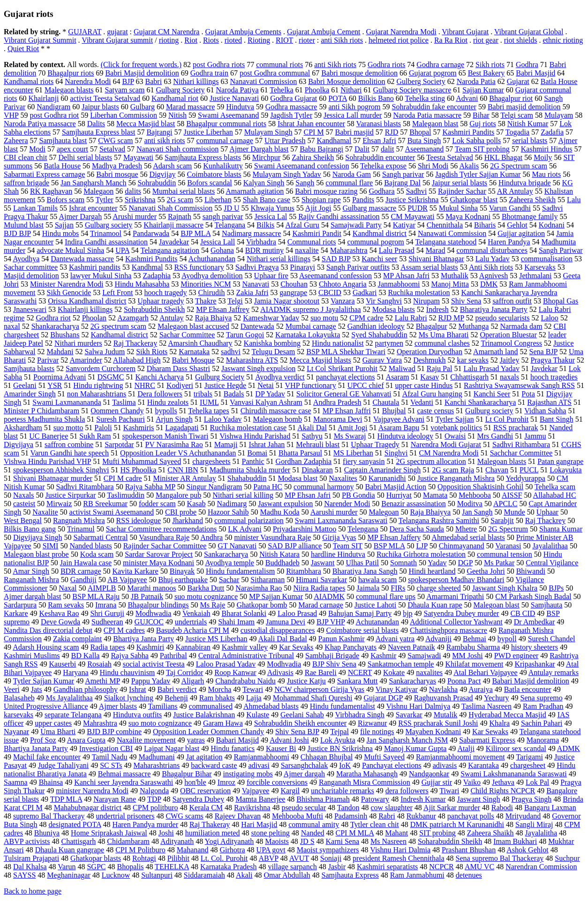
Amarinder (86, 360)
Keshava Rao (59, 613)
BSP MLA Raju (96, 596)
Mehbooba (475, 495)
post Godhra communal (275, 73)
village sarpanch (292, 867)
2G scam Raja (453, 470)
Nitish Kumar (528, 124)
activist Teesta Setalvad (105, 98)
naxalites (429, 672)
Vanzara (343, 301)
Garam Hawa (223, 723)
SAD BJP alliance (295, 546)
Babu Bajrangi (321, 149)
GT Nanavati (237, 546)
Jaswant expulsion (285, 504)
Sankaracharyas (413, 681)
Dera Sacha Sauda (417, 529)
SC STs (111, 765)
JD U (231, 208)
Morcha (220, 689)
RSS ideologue (139, 520)
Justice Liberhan (208, 132)
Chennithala (445, 225)
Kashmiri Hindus (547, 149)
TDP (154, 799)
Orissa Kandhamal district (87, 301)
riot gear (486, 40)
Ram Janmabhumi (417, 875)
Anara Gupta (86, 740)
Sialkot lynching (129, 698)
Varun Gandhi (510, 208)
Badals (234, 394)
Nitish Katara (279, 554)
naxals (509, 377)
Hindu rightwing (98, 385)
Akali (244, 875)
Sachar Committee (187, 335)
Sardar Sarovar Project (159, 554)
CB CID (523, 613)
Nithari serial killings (279, 259)
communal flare (349, 183)
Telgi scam (517, 115)
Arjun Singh (174, 419)
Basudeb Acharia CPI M (193, 630)
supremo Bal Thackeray (49, 816)
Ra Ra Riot (451, 40)
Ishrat (137, 689)
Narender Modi (347, 504)
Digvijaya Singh (38, 537)
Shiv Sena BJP (297, 732)
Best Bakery (486, 73)
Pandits (363, 200)
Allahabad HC (555, 495)
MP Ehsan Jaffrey (223, 309)
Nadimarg (232, 504)
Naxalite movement (146, 740)
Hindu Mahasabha (142, 284)
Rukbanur (421, 816)
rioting (169, 40)
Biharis (485, 225)
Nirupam (426, 301)
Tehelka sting (425, 98)
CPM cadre (366, 318)
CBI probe (181, 512)
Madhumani (156, 757)
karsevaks (19, 715)
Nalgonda (154, 791)
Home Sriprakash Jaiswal (109, 833)
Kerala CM (206, 808)
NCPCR (441, 867)
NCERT (360, 672)
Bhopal (420, 132)
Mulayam (559, 115)
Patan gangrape (560, 461)
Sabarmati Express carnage (44, 174)
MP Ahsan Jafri (406, 276)
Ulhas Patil (362, 563)
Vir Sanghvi (384, 301)
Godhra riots (386, 64)
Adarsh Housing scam (46, 647)
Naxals (23, 495)
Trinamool (106, 233)
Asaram (398, 377)
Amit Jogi (353, 428)
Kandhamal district (119, 335)
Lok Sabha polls (476, 140)
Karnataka (194, 352)
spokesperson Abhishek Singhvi (61, 470)
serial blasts (530, 140)
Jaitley (510, 360)
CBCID (330, 292)
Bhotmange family (530, 216)
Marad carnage (321, 605)
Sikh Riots (152, 352)
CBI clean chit (25, 157)
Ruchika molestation (419, 292)
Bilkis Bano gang (30, 529)
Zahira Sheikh (313, 157)
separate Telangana (73, 715)
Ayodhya (26, 259)
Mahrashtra (100, 723)
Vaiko (472, 782)
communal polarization (249, 520)
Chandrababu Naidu (245, 681)
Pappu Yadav (151, 681)
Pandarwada (151, 233)
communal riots (279, 64)
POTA (338, 98)
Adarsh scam (172, 166)
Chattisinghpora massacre (449, 630)
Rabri (387, 816)
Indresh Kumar (423, 799)
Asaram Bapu (399, 428)
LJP (422, 546)
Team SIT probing (482, 149)
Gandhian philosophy (86, 689)
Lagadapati (182, 428)
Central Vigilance (552, 563)
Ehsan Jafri (379, 140)
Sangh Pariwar (561, 250)
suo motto (68, 428)
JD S (307, 841)
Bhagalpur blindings (158, 605)
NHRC (145, 385)
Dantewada (257, 326)
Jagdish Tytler (291, 115)
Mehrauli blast (318, 444)
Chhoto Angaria (343, 284)
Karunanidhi (387, 478)
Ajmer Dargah (80, 216)
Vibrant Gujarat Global (529, 32)
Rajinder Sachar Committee (165, 546)
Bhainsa (51, 782)
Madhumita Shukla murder (250, 470)
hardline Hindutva (338, 554)
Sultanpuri (157, 875)
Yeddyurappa (525, 478)
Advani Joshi (289, 740)
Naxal (68, 588)
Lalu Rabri (411, 318)
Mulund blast (24, 225)
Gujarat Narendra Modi (401, 32)
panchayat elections (346, 377)
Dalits (96, 124)
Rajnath (180, 216)
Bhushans (65, 335)
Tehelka (281, 90)
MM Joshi (467, 656)
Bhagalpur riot (511, 98)
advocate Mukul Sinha (70, 250)
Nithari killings (196, 81)
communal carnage (225, 140)
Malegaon (98, 191)
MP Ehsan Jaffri (347, 411)
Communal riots (312, 242)
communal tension (505, 554)
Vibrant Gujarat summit (117, 40)
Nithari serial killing (243, 495)
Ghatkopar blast (474, 200)
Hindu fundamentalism (240, 571)
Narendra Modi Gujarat (446, 444)
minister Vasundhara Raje (272, 537)
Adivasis (280, 672)
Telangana (230, 225)
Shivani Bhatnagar (436, 259)
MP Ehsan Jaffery (394, 537)
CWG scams (184, 816)
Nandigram (53, 107)
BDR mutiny (264, 250)
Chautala (386, 402)
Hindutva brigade (525, 183)
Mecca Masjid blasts (320, 360)
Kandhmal (147, 267)
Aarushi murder (334, 512)
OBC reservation (205, 791)
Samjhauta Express (350, 875)
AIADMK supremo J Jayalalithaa (311, 309)
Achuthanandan (212, 259)
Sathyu (312, 436)
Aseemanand (425, 149)
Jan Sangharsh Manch (93, 183)
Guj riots (482, 124)
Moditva (470, 504)
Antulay (172, 318)
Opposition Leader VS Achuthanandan (178, 453)
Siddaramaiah (204, 875)
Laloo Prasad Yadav (226, 664)
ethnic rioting (563, 40)
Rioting (259, 40)
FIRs (398, 588)
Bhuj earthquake (183, 580)
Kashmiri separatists (387, 867)
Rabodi (502, 808)
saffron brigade (26, 183)
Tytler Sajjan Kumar (44, 681)
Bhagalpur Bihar (187, 774)
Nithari (351, 90)
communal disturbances (492, 250)
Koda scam (97, 554)
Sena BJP (543, 352)
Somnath (403, 563)
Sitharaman (268, 580)
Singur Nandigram (215, 487)
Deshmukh (429, 360)
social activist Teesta (154, 664)
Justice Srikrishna (412, 200)
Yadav (437, 563)
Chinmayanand (462, 546)
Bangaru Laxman (550, 808)
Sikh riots (490, 64)
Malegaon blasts (69, 90)
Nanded (313, 833)
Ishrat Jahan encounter (311, 124)
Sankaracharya (226, 554)
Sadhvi (416, 191)
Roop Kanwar (235, 672)
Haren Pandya (509, 242)
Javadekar (174, 242)
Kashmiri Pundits (151, 259)
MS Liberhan (353, 453)
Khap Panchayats (351, 647)
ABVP (268, 858)
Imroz (226, 782)
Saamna (16, 782)
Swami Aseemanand (228, 115)
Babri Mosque (193, 360)
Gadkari (365, 292)
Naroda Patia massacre (427, 115)
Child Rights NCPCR (503, 791)
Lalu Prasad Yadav (491, 368)
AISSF (512, 495)
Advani (467, 98)
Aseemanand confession (335, 276)
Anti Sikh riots (491, 267)
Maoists (277, 841)
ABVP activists (27, 841)
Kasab (196, 504)
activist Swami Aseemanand (112, 512)
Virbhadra (261, 242)
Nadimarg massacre (251, 233)
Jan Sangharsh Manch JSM (407, 740)
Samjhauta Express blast (98, 132)
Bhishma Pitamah (323, 799)
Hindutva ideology (406, 436)
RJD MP (451, 318)
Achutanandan (377, 622)
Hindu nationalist (338, 343)
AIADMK (329, 596)
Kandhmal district (380, 233)
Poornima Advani (60, 377)
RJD (392, 132)
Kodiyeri (180, 385)
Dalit (362, 149)
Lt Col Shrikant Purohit (342, 368)
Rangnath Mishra (79, 520)
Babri (154, 81)
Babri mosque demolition (359, 73)
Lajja (254, 698)
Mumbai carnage (311, 326)
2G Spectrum (508, 529)
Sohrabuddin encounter (380, 157)
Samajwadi (424, 656)
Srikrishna (140, 200)
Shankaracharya (55, 326)
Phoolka (317, 90)
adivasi (259, 765)
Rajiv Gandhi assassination (339, 216)
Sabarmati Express (487, 740)
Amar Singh (31, 571)
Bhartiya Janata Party (36, 748)
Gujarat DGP (383, 698)
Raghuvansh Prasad (444, 698)
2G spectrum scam (118, 326)
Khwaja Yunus (273, 208)
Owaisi (455, 436)
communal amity (314, 824)
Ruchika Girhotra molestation (421, 554)
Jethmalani (535, 276)
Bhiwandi (531, 571)
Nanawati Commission (452, 233)
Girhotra (232, 850)
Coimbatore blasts (214, 174)
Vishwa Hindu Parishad (255, 436)
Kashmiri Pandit (317, 233)
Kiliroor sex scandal (516, 748)
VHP (11, 115)
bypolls (166, 411)
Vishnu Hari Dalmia (400, 850)
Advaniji (438, 639)
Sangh (305, 183)
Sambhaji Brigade (332, 656)
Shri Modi (433, 166)
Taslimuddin (126, 495)
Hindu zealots (168, 402)
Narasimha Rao (259, 588)
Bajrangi (159, 132)
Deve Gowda (60, 622)
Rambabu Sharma (473, 647)
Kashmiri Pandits (468, 132)
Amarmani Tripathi (455, 596)
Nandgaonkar (429, 774)
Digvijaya (19, 444)
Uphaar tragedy (161, 301)
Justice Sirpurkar (70, 495)
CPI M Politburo (140, 850)
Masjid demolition (31, 276)
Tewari (253, 689)
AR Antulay (515, 191)
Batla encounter (528, 689)
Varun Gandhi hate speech (70, 453)
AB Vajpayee (127, 580)
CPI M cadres (124, 630)
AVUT (299, 858)
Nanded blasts (90, 546)
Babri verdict (177, 689)
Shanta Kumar (561, 529)
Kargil (290, 791)
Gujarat (518, 81)
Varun (67, 867)
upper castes (53, 723)
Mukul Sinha (458, 208)
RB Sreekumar (105, 504)
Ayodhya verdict (280, 377)
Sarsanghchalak (304, 765)
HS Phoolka (138, 470)
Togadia (517, 132)
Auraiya (481, 689)
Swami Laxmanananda (67, 402)
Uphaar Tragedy (375, 444)
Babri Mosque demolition (347, 81)
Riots (211, 40)
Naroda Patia (476, 81)
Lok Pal (537, 782)
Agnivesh (494, 276)
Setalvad (112, 149)
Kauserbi (62, 664)
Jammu (535, 436)
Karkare (16, 613)
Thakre (206, 301)
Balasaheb (19, 698)
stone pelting (271, 833)
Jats (37, 689)
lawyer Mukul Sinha (101, 276)
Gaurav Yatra (382, 360)
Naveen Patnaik (411, 647)
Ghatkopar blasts (96, 858)
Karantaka (483, 765)
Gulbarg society (109, 225)
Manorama (543, 740)
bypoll (507, 639)
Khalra (499, 723)
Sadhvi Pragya (257, 267)
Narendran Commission (541, 867)
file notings (377, 732)
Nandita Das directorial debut (48, 630)
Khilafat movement (474, 664)
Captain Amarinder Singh (383, 470)
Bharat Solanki (244, 613)
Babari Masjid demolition (530, 681)
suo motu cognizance (206, 596)
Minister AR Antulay (185, 478)
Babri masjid (354, 132)
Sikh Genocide (69, 292)
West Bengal (23, 520)
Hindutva (240, 107)
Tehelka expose (383, 166)
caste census (435, 411)
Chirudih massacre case (276, 411)
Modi (37, 149)
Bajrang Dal (402, 183)
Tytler (105, 200)
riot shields (521, 40)
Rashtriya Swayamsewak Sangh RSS (519, 385)
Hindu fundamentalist (343, 706)
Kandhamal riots (29, 81)
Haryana (75, 672)
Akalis (469, 166)
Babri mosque (117, 174)
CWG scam (115, 140)
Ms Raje (213, 605)
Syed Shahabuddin (379, 335)
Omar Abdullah (287, 875)
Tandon (348, 808)
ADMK (569, 748)
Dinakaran (317, 470)
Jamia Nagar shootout (287, 301)
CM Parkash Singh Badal (533, 596)
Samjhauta (547, 605)
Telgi (235, 301)
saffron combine (69, 444)
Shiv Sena (466, 301)
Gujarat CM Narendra (166, 32)
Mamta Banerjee (260, 799)
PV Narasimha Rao (174, 444)
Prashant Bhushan (469, 850)
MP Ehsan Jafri (308, 495)
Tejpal (339, 732)
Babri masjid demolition (524, 107)
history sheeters (535, 647)
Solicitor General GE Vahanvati (344, 394)
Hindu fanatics (233, 748)
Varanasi (508, 546)
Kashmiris (139, 428)
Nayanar (16, 732)
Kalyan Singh (264, 183)
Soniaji (331, 858)
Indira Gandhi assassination (106, 242)
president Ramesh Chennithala (399, 858)
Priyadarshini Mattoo (305, 529)
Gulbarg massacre (369, 208)
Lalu (574, 200)
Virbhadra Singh (360, 715)
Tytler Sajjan (455, 419)
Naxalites (343, 478)
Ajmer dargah (304, 774)
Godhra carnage (440, 64)
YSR (55, 385)
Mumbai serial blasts (184, 191)
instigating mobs (248, 774)
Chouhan (294, 284)
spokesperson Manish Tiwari (165, 436)
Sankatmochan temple (401, 664)
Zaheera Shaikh (490, 833)
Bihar (481, 115)
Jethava (503, 782)
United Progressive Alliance (46, 706)
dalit (387, 149)
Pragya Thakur (552, 360)
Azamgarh (133, 318)
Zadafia (552, 132)
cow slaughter (392, 808)
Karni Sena (343, 841)
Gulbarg (143, 107)
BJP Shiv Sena (334, 664)
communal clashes (442, 343)
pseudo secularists (503, 318)
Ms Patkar (499, 563)
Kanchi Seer (492, 394)
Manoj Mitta (450, 284)
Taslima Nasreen (486, 706)
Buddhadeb (283, 563)
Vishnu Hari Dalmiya (418, 706)
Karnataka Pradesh (228, 867)
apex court (72, 149)
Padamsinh (351, 816)
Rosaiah (99, 664)
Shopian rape (321, 200)
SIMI (51, 546)
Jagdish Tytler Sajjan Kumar (478, 174)
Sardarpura (20, 605)
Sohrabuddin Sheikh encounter (300, 723)
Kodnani (552, 225)
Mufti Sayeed (384, 757)
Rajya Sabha (129, 656)
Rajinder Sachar (462, 191)
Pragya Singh (532, 799)
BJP (128, 81)
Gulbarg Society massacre (412, 90)
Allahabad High (137, 360)
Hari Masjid (259, 824)
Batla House (62, 166)
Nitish (177, 115)
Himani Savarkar (321, 580)
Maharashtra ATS (252, 360)
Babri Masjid (535, 73)
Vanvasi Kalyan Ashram (266, 402)
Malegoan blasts (502, 461)
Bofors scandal (210, 183)
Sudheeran (107, 622)
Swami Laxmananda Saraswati (341, 520)
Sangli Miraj (534, 824)
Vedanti (422, 402)
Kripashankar (535, 664)
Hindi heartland (432, 571)
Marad (436, 250)
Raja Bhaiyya (431, 512)
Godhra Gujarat (294, 98)
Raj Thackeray (135, 343)
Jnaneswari (30, 309)
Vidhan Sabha (545, 411)
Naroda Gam (352, 174)
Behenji (176, 698)
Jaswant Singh (479, 799)
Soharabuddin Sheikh (450, 841)
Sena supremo (541, 698)
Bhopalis (131, 867)
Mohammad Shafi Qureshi (313, 698)
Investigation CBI (106, 748)
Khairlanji (43, 98)
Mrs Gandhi (495, 436)
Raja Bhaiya (214, 318)
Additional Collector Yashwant (456, 622)
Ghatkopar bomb (262, 605)
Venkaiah (196, 613)
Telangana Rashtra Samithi (439, 520)
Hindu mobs (61, 233)
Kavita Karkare (136, 571)
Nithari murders (78, 343)
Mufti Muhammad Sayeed (142, 461)
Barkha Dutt (206, 588)
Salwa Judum (105, 352)
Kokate (394, 672)
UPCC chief (366, 385)
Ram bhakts (217, 698)
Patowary (375, 799)
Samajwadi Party (356, 225)
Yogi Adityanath (230, 841)
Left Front (117, 292)
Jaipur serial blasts (460, 183)
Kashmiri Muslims (32, 656)
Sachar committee (31, 267)
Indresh (437, 309)
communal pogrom (375, 242)
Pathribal (173, 656)
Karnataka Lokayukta (308, 335)
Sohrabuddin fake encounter (434, 107)
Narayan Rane (115, 799)
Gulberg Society (421, 81)
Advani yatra (395, 639)
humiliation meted (213, 833)
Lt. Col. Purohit (224, 858)
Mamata (435, 495)
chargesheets (211, 461)
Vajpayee (256, 791)
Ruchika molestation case (249, 428)
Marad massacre (190, 107)
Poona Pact (464, 681)
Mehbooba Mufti (298, 816)
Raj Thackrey (545, 520)
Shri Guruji (107, 613)
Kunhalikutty (223, 166)
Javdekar (544, 368)
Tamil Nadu (110, 757)
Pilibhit (178, 858)
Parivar (48, 360)
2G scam (180, 200)
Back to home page (33, 891)
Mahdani (60, 352)
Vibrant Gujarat (465, 32)
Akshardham (23, 428)
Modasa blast (298, 478)
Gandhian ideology (376, 326)
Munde (515, 512)
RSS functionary (199, 267)
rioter (307, 40)
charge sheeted (438, 588)
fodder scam (157, 504)
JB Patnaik (147, 596)
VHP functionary (311, 385)
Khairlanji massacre (173, 225)
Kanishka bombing (272, 343)
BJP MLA (196, 233)
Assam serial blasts (429, 267)
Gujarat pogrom (433, 73)
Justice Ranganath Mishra (456, 478)
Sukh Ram (95, 436)
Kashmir (383, 656)
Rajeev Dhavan (238, 816)
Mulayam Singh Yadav (287, 174)
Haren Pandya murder (145, 824)
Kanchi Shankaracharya (480, 402)
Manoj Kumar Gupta (415, 748)
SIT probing (437, 833)
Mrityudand (523, 816)
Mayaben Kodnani (433, 732)
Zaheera (16, 140)
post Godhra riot (54, 115)
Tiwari (449, 791)
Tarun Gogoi (245, 335)
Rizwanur (372, 723)
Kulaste (258, 715)
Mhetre (466, 529)
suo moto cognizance (160, 723)
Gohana (222, 250)
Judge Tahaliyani (63, 765)
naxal (12, 326)
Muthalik (455, 276)
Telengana (363, 529)
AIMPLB (102, 588)
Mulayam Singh (268, 132)
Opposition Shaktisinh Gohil (480, 487)
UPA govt (271, 850)
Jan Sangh (477, 512)
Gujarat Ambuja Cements (243, 32)
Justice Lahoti (375, 605)
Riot (191, 40)
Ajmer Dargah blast (259, 149)
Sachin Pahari (542, 723)
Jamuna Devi (286, 622)
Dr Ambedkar (535, 622)
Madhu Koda (280, 512)
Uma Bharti (58, 732)
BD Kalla (86, 656)
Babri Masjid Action (396, 487)
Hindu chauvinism (128, 672)
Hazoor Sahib (228, 512)
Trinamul (81, 529)
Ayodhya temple (230, 563)
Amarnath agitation (255, 191)
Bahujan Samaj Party (360, 613)
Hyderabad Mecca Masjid (507, 715)
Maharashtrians (157, 765)
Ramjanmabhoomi (262, 757)
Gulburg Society (220, 377)
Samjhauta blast (63, 140)
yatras (196, 740)
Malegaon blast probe (36, 554)
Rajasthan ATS (549, 402)
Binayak (182, 571)
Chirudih (212, 292)
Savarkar (409, 715)
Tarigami (529, 757)
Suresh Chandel (552, 639)
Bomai (257, 453)
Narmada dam (521, 326)
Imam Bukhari (515, 841)
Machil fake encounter (47, 757)
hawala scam (377, 580)
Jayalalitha (541, 833)
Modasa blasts (394, 309)
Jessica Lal (271, 216)
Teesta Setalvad (450, 157)
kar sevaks (473, 360)
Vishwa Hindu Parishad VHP (47, 461)
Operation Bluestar (508, 335)
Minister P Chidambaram (41, 411)
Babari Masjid (237, 740)
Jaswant (323, 563)
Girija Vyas (339, 537)
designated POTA (75, 824)
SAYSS (24, 875)
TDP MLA (66, 799)
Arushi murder (135, 216)
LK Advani (245, 529)
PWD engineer (516, 656)
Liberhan (218, 200)
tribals (203, 394)
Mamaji (226, 444)
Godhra (527, 64)
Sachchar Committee (521, 453)
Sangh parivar (403, 174)
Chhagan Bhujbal (327, 757)
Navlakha (443, 689)
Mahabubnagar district (88, 808)
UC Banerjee (49, 436)
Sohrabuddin (157, 183)
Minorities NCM (206, 284)
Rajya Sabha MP (150, 487)
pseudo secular (304, 808)
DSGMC (111, 377)
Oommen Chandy (117, 411)
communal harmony (324, 487)
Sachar (229, 580)
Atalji (466, 748)
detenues (469, 875)
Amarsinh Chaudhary (200, 343)
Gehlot (517, 225)
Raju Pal (440, 368)
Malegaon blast (435, 124)
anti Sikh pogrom (354, 107)
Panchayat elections (392, 765)
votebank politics (456, 428)
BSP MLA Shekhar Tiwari (346, 352)
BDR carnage (81, 571)
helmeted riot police (399, 40)
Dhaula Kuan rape (435, 605)
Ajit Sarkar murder (452, 808)
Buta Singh (424, 140)
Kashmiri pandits (95, 267)
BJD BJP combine (114, 732)
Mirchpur (266, 157)
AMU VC (479, 867)
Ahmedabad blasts (271, 706)
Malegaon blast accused (193, 326)
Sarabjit (502, 520)
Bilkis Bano (376, 98)
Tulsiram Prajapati (31, 858)
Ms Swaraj (350, 436)
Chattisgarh (79, 841)
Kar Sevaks (296, 647)
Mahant (396, 833)
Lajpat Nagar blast (172, 748)
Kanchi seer (379, 259)
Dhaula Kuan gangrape (70, 850)
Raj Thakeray (210, 824)
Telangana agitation (170, 250)
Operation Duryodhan (430, 352)
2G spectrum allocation (431, 461)
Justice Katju (306, 681)
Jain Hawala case (86, 563)
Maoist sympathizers (328, 850)
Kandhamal (334, 140)
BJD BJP (17, 233)
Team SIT (348, 546)
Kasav (430, 377)
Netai (266, 385)
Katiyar (404, 225)
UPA (122, 250)
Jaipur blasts (100, 107)
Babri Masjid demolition (142, 73)
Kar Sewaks (490, 732)
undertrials (191, 622)
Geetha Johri (486, 571)
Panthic (253, 461)
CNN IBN (183, 470)
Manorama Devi (338, 419)
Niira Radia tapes (319, 588)
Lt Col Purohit (507, 419)
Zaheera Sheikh (532, 200)
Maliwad (402, 368)
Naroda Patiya (237, 90)
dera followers (407, 791)
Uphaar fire (271, 276)
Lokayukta (565, 470)
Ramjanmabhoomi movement (460, 757)
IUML (209, 402)
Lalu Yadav (493, 259)
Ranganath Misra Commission (365, 782)
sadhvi (231, 352)
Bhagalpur (432, 326)
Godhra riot (53, 318)
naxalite (307, 250)
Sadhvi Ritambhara (85, 487)
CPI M (313, 132)
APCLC (505, 504)
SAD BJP (336, 259)
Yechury (496, 698)
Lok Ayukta (338, 740)
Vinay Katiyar (397, 689)
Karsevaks (540, 267)
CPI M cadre (123, 478)
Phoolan (94, 318)
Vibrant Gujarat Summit (40, 40)
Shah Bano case (267, 200)
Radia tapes (107, 647)
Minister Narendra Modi (67, 284)
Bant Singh (557, 419)
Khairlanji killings (85, 309)
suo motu (324, 318)
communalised (211, 706)
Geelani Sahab (302, 715)
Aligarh (192, 681)
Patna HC (268, 487)
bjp (407, 613)
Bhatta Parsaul (300, 453)
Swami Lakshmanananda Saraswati (514, 774)
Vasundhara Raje (164, 537)
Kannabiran (193, 647)
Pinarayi (303, 267)
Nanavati (256, 284)
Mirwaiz (59, 504)
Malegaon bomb (278, 419)
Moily (543, 157)
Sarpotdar (119, 444)
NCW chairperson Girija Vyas (319, 689)
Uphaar (547, 512)
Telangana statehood (446, 242)
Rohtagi (144, 858)
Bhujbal (394, 411)
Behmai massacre (124, 774)
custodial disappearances (278, 630)
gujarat (117, 32)
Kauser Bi (281, 748)
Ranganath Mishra (31, 580)
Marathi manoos (151, 588)
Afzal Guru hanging (432, 394)
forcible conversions (277, 782)
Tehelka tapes (208, 411)
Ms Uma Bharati (444, 335)
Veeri (12, 689)
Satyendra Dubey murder (462, 613)
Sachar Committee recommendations (161, 529)
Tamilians (163, 706)
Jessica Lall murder (353, 115)
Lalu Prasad (397, 250)
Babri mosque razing (326, 191)
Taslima (124, 402)
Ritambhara (304, 571)
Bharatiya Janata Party (494, 309)
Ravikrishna (252, 808)
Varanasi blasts (379, 124)
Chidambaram (128, 841)
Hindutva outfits (137, 715)
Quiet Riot (23, 49)
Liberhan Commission (124, 115)
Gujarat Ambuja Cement (324, 32)
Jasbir (337, 867)
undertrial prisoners (125, 816)
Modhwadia (153, 613)
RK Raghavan (51, 191)
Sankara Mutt (358, 681)
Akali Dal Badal (283, 639)
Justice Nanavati (234, 98)
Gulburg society (489, 411)
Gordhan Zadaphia (304, 461)
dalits (133, 191)
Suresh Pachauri (121, 419)
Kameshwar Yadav (271, 318)
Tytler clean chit (375, 824)
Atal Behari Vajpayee (486, 672)
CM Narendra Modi (449, 453)
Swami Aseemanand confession (302, 166)
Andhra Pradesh (337, 402)
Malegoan (384, 512)
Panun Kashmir (342, 639)
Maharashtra (349, 250)
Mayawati (138, 157)
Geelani (25, 385)
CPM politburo (155, 808)
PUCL (529, 470)
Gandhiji (83, 580)
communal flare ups (386, 596)
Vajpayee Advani (399, 419)
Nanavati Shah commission (177, 149)
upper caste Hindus (424, 385)
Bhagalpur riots (71, 73)
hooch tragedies (554, 377)
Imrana (106, 605)
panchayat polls (471, 816)
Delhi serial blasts (85, 157)
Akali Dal (312, 428)
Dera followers (160, 394)
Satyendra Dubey (199, 799)
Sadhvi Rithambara (521, 444)
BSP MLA (389, 546)
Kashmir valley (245, 647)
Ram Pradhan (543, 706)
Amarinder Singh (30, 394)
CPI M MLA (354, 833)
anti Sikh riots (342, 40)
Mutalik (446, 715)
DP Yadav (270, 394)
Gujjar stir (437, 782)
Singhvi (396, 453)
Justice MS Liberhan (216, 639)
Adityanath (177, 841)
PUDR (418, 208)
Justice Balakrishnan (204, 715)
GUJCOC (149, 622)
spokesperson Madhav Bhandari (456, 580)
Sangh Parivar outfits (358, 267)
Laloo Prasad (297, 613)
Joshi (166, 833)
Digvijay (163, 174)
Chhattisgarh (469, 377)
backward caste (214, 765)
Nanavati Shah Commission (171, 208)
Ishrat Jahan (267, 444)
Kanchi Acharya (159, 377)
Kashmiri (151, 647)
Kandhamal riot (175, 98)
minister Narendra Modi (92, 791)
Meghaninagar (68, 875)
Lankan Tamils (35, 208)
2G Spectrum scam (519, 166)
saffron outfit (512, 301)
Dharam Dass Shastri (178, 368)
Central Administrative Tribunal (246, 656)
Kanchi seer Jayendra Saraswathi (124, 782)
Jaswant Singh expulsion (258, 368)
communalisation (547, 259)
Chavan (497, 470)
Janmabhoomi (399, 284)
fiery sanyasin (364, 461)
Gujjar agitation (521, 233)
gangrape (293, 292)
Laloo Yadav (223, 419)
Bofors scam (66, 200)
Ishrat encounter (93, 208)
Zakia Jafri (253, 292)
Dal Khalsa (30, 867)
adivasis (445, 765)
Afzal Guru (302, 225)
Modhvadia (284, 664)
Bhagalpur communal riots (226, 124)
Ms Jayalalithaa (69, 698)
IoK (345, 765)
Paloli (103, 428)
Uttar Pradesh (285, 140)
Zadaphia (157, 276)
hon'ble (195, 782)
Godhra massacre (291, 107)
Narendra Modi (88, 81)
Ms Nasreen (388, 841)
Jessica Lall (218, 242)
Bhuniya (47, 833)
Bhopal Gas (561, 301)
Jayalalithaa (550, 546)
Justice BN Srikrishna (340, 748)
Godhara (382, 191)
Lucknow (116, 875)
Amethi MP (102, 681)
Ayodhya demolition (212, 276)
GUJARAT (85, 32)
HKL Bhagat (504, 157)
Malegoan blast (497, 605)
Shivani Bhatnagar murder (53, 478)
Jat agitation (204, 757)
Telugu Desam (274, 352)
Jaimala (368, 588)
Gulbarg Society (180, 90)
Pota (528, 394)
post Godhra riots (219, 64)
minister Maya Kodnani (158, 563)
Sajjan (64, 225)
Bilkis (265, 225)
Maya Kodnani (468, 216)
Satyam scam (125, 90)
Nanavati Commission (263, 81)
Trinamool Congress (511, 343)
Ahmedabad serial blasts (468, 537)
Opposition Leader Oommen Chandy (208, 732)
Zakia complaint (77, 639)
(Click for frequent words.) (141, 64)
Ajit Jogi (318, 208)
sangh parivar (223, 216)
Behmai (475, 639)
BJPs (556, 588)
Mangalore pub (178, 495)
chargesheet (528, 765)
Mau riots (546, 174)
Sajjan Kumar (483, 90)
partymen (389, 343)
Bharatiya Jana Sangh (365, 571)
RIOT (284, 40)
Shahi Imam (236, 622)
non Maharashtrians (97, 394)
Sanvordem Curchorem (101, 368)
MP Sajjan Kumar (276, 596)
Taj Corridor (185, 672)
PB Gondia (358, 495)
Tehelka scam (555, 487)
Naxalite (45, 512)
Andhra (211, 537)
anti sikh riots (164, 140)
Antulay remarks (554, 672)
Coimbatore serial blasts (362, 630)
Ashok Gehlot (527, 850)
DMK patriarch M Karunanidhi (457, 824)
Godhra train (209, 73)
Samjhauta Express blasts (203, 157)
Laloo (550, 318)
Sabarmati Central (100, 537)
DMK (489, 284)
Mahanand (193, 850)
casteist (24, 504)
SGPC (96, 867)
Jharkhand (188, 520)
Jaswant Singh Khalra (505, 588)
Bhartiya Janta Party (143, 639)
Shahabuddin (247, 478)
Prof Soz (43, 740)
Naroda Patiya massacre (40, 124)
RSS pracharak (516, 428)
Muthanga (474, 326)
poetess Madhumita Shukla (44, 419)
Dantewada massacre (82, 259)
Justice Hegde (225, 385)
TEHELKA (172, 867)
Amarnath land (496, 352)
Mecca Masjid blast (146, 124)
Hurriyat (399, 495)
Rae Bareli (321, 672)
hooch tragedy (166, 292)
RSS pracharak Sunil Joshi (438, 723)
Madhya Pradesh (117, 166)
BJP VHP (331, 622)
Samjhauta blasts (29, 368)
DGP (465, 563)
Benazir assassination (413, 504)
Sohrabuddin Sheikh (154, 309)
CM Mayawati (413, 216)
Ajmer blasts (118, 706)
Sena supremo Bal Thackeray (500, 858)
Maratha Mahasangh (367, 774)
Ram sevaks (66, 605)
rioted (233, 40)
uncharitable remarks (343, 791)
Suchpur (567, 858)
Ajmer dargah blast (32, 596)
